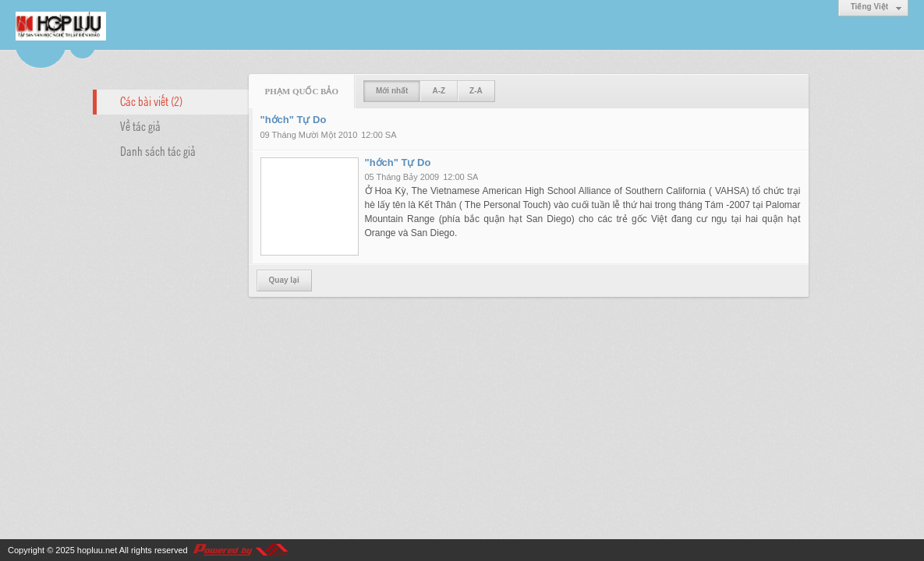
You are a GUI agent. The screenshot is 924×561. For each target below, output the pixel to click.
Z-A (476, 91)
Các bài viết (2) (151, 101)
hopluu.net (97, 550)
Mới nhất (392, 91)
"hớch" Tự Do (294, 120)
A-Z (439, 91)
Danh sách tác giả (158, 150)
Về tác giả (140, 125)
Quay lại (284, 280)
